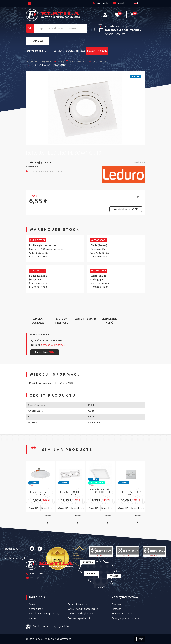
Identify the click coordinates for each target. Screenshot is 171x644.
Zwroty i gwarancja (122, 613)
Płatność (116, 609)
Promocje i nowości (78, 604)
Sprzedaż (81, 51)
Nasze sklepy (36, 609)
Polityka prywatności (79, 618)
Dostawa (117, 604)
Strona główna (35, 51)
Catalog (36, 41)
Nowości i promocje (97, 51)
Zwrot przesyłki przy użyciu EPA (47, 626)
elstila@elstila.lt (37, 578)
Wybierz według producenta (83, 609)
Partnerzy (69, 51)
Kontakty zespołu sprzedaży (44, 613)
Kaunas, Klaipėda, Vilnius (122, 30)
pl (137, 3)
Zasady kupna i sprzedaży (125, 618)
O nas (48, 51)
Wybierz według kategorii (81, 613)
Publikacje (58, 51)
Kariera (33, 618)
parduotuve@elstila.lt (53, 345)
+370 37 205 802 (52, 340)
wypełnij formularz (115, 34)
